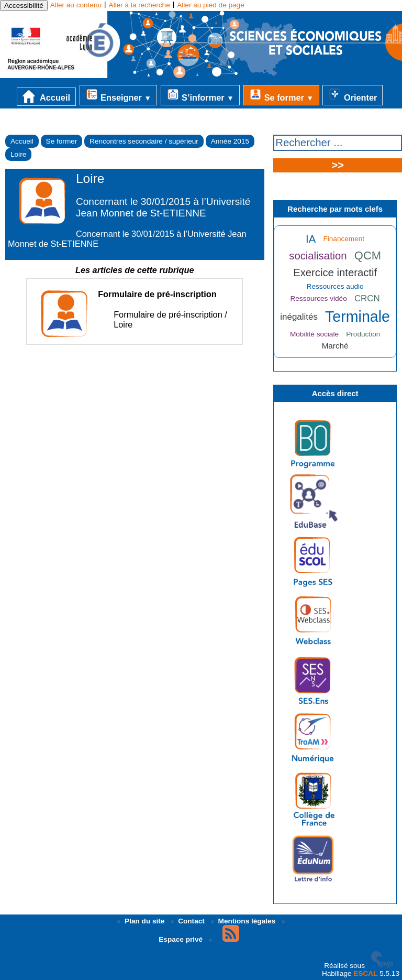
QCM (368, 255)
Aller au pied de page (210, 5)
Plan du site (142, 921)
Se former (281, 95)
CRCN (367, 298)
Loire (18, 154)
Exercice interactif (335, 273)
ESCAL (365, 973)
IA (311, 239)
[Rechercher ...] (338, 143)
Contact (188, 921)
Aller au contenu (76, 5)
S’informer (200, 95)
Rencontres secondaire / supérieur (144, 141)
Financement (344, 239)
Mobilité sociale (314, 334)
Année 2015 (230, 141)
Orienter (353, 95)
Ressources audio (335, 286)
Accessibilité (24, 6)
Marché (335, 346)
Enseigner (118, 95)
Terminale (358, 317)
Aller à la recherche (139, 5)
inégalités (299, 317)
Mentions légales (244, 921)
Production (363, 334)
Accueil (46, 97)
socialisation (318, 256)
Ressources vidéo (318, 298)
